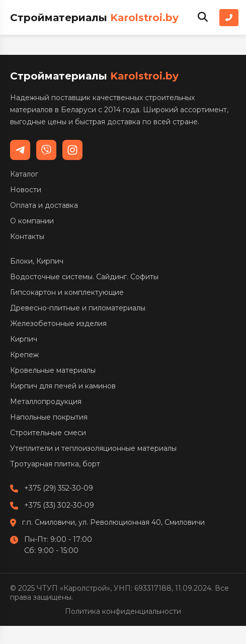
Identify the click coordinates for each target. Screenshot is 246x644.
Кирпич (24, 339)
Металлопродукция (46, 401)
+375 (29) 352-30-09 (59, 488)
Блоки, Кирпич (37, 261)
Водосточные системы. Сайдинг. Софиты (84, 277)
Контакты (27, 236)
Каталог (24, 174)
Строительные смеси (48, 433)
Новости (26, 190)
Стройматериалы (94, 18)
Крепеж (24, 355)
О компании (32, 221)
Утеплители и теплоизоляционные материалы (93, 448)
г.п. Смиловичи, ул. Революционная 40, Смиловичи (113, 522)
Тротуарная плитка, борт (55, 464)
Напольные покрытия (49, 417)
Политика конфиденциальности (123, 611)
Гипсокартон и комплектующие (67, 292)
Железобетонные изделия (58, 324)
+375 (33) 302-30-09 (59, 505)
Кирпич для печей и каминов (63, 386)
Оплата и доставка (44, 205)
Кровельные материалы (53, 370)
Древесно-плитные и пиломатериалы (78, 308)
